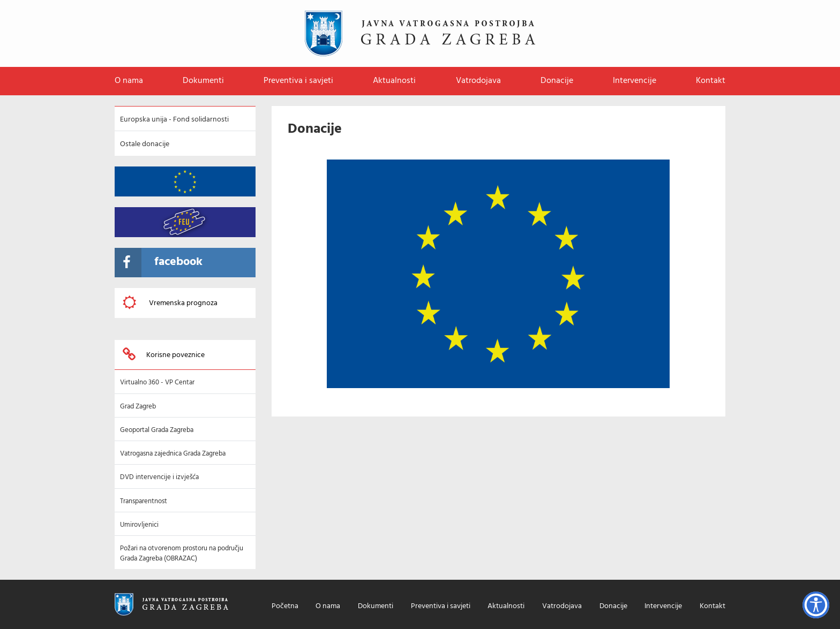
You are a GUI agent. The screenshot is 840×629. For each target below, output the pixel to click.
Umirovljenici (139, 525)
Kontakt (711, 81)
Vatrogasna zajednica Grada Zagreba (173, 454)
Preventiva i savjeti (298, 81)
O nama (129, 81)
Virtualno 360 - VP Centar (157, 382)
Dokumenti (203, 81)
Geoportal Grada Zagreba (157, 430)
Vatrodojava (478, 81)
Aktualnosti (394, 81)
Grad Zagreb (138, 407)
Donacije (557, 81)
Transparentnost (144, 501)
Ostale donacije (145, 144)
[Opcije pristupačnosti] (816, 605)
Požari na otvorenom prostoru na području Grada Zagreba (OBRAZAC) (182, 553)
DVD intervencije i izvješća (159, 477)
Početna (285, 607)
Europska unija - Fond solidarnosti (174, 120)
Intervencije (635, 81)
